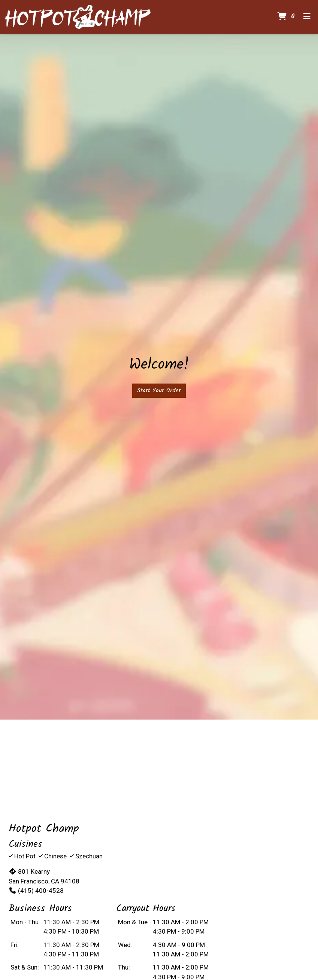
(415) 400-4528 (36, 891)
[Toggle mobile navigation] (307, 17)
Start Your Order (159, 390)
